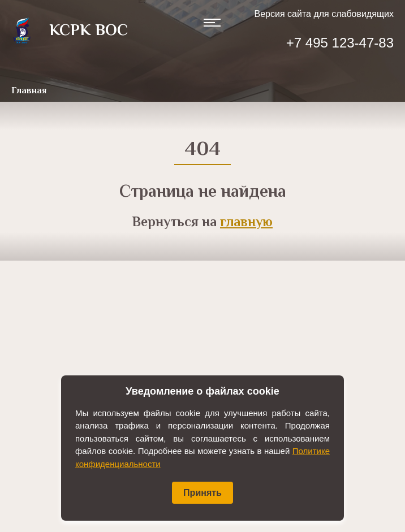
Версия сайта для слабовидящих (324, 14)
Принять (202, 493)
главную (246, 223)
